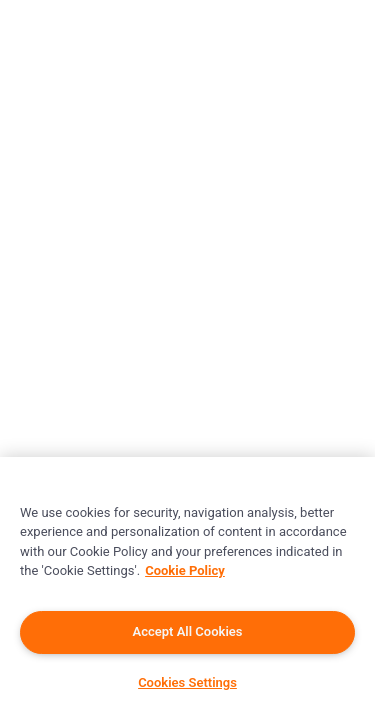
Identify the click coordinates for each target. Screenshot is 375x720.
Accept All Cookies (188, 631)
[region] (187, 588)
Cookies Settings (187, 682)
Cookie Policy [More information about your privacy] (185, 570)
